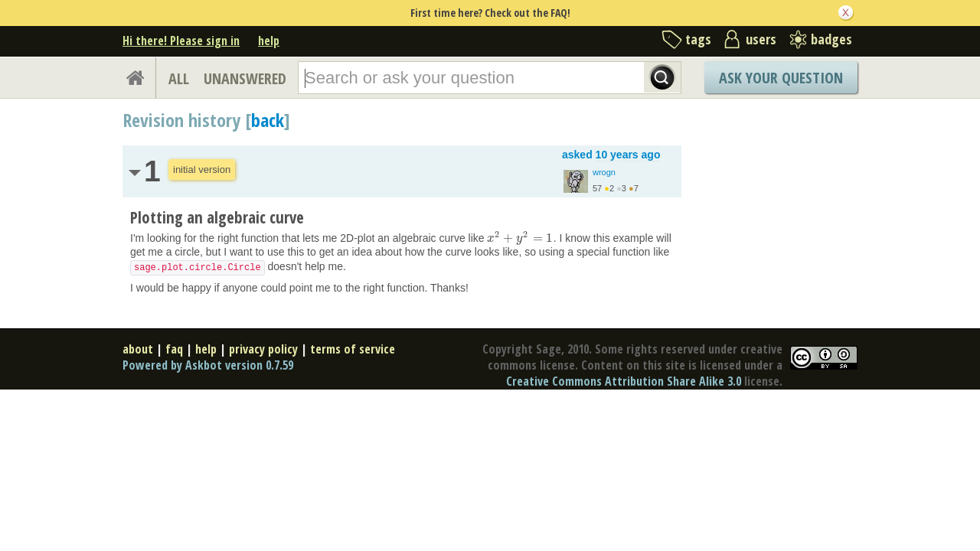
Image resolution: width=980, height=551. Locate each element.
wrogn (604, 172)
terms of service (353, 349)
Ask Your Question (781, 78)
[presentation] (520, 238)
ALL (179, 78)
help (269, 41)
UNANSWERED (245, 78)
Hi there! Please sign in (181, 41)
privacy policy (263, 349)
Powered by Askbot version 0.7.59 (208, 365)
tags (698, 39)
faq (174, 349)
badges (831, 39)
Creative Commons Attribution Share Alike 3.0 (624, 381)
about (138, 349)
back (268, 120)
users (761, 39)
